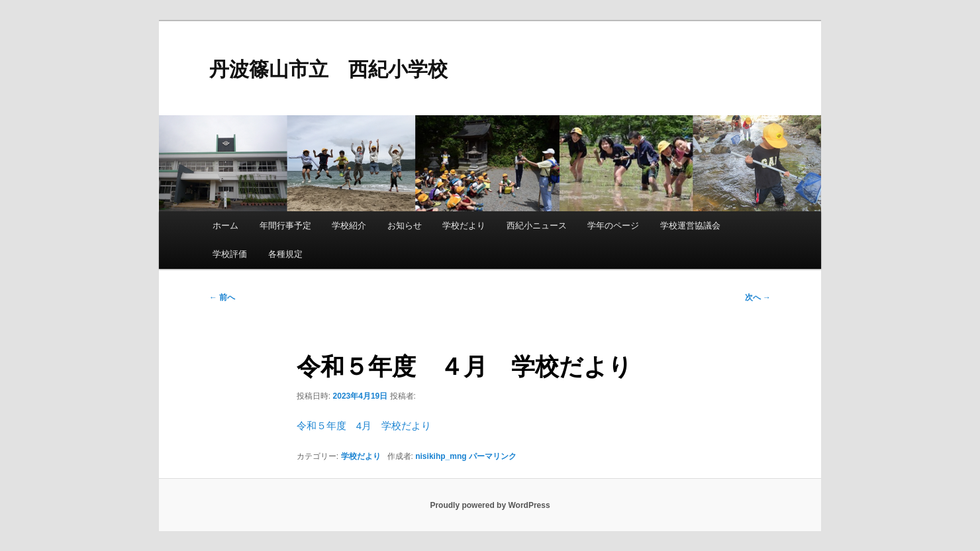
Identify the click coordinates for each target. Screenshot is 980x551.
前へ (222, 297)
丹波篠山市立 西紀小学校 (328, 69)
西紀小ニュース (537, 225)
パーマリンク (493, 456)
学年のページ (613, 225)
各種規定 (285, 254)
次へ (758, 297)
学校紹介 (349, 225)
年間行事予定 (285, 225)
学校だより (464, 225)
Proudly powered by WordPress (490, 505)
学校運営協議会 (690, 225)
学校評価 (230, 254)
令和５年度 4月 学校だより (364, 426)
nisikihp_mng (441, 456)
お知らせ (405, 225)
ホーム (225, 225)
